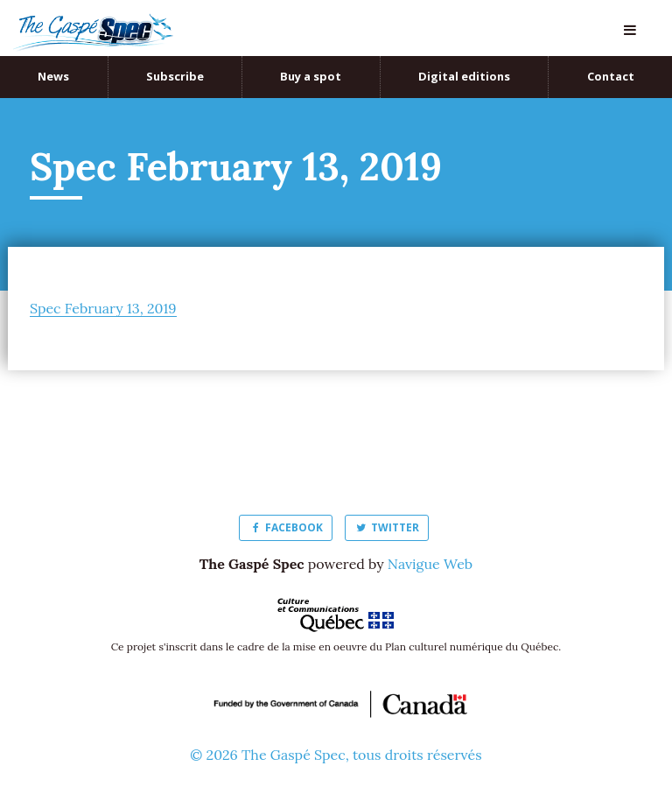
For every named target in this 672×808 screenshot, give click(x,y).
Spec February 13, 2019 (103, 308)
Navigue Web (430, 564)
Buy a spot (311, 76)
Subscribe (175, 76)
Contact (611, 76)
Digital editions (464, 76)
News (53, 76)
